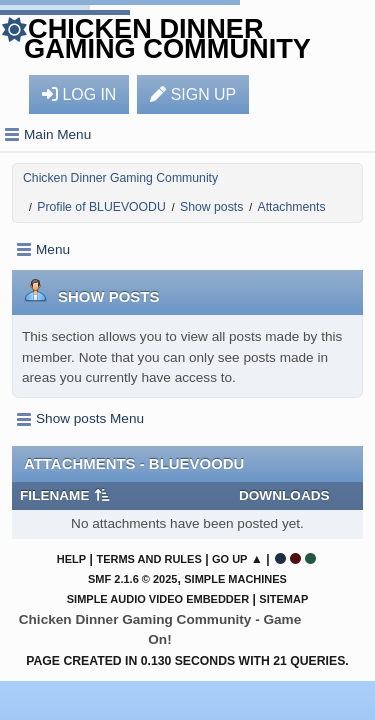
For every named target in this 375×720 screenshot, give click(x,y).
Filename (65, 495)
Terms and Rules (148, 559)
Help (71, 559)
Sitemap (283, 599)
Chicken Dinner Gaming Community (167, 38)
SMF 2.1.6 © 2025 (132, 579)
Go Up (229, 559)
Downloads (284, 495)
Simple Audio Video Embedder (158, 599)
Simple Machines (235, 579)
